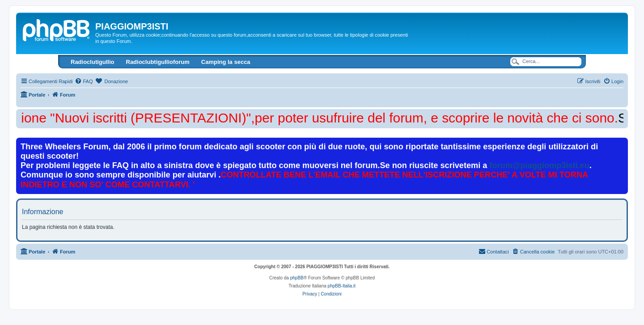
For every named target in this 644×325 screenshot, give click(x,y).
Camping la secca (226, 62)
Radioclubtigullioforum (158, 62)
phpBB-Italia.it (342, 286)
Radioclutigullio (93, 62)
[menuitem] (84, 81)
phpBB (297, 278)
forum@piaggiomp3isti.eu (539, 165)
